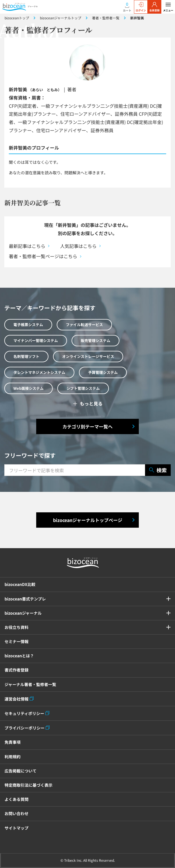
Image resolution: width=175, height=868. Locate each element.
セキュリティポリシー (24, 713)
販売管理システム (95, 340)
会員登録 (154, 7)
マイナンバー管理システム (36, 340)
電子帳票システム (28, 325)
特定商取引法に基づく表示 (29, 785)
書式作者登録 (17, 670)
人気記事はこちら (78, 246)
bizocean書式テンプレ (25, 599)
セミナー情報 (17, 641)
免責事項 (13, 742)
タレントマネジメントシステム (39, 372)
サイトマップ (17, 828)
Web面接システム (29, 388)
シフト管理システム (83, 388)
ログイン (141, 7)
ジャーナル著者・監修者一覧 (30, 684)
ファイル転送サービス (84, 325)
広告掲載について (21, 771)
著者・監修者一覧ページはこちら (43, 256)
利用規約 (13, 757)
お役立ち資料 (17, 627)
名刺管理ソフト (26, 356)
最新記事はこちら (27, 246)
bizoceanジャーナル (23, 613)
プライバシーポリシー (25, 728)
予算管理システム (103, 372)
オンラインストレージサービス (88, 356)
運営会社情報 (17, 699)
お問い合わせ (17, 813)
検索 (158, 470)
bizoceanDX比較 (20, 584)
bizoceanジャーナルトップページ (88, 520)
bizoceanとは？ (19, 656)
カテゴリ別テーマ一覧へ (87, 426)
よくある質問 (17, 799)
